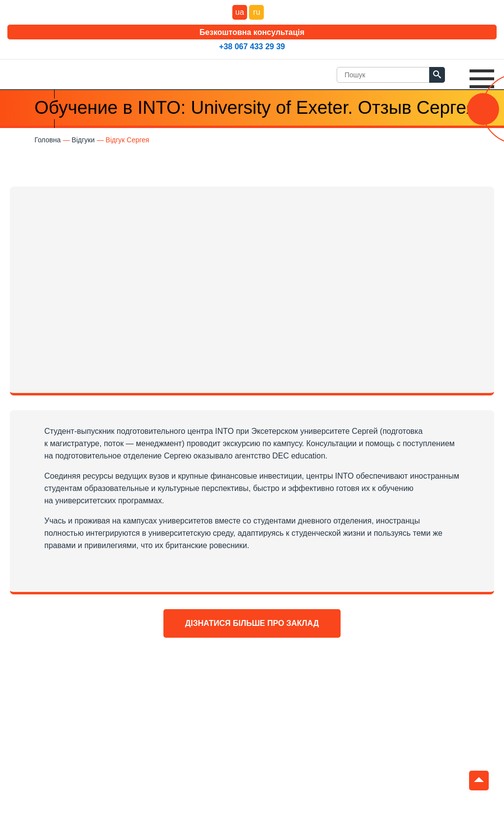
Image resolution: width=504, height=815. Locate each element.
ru (256, 12)
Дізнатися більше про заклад (252, 623)
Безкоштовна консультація (252, 32)
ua (240, 12)
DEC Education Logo (42, 72)
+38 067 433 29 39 (252, 47)
